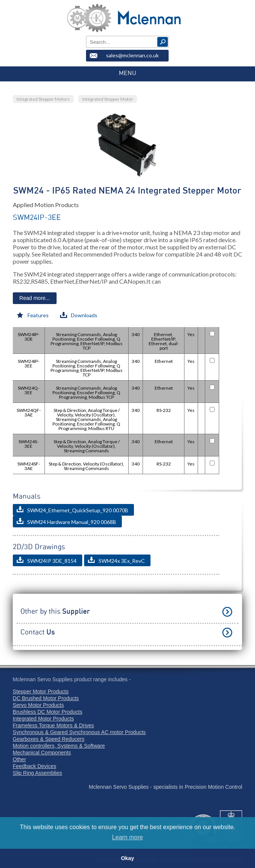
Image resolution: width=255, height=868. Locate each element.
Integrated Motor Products (43, 719)
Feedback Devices (35, 766)
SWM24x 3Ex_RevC (116, 560)
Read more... (35, 298)
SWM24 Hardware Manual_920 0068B (66, 522)
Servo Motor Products (38, 705)
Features (33, 315)
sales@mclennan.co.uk (132, 55)
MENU (127, 73)
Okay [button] (127, 858)
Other (19, 759)
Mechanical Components (42, 753)
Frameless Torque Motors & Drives (53, 725)
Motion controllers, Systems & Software (59, 746)
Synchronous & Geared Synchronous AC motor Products (79, 732)
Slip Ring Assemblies (38, 773)
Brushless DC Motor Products (48, 712)
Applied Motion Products (46, 205)
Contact (38, 632)
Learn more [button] (127, 837)
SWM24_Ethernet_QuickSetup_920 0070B (72, 510)
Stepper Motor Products (41, 691)
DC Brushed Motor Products (46, 698)
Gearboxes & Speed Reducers (49, 739)
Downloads (79, 315)
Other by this (55, 612)
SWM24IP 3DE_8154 (47, 560)
